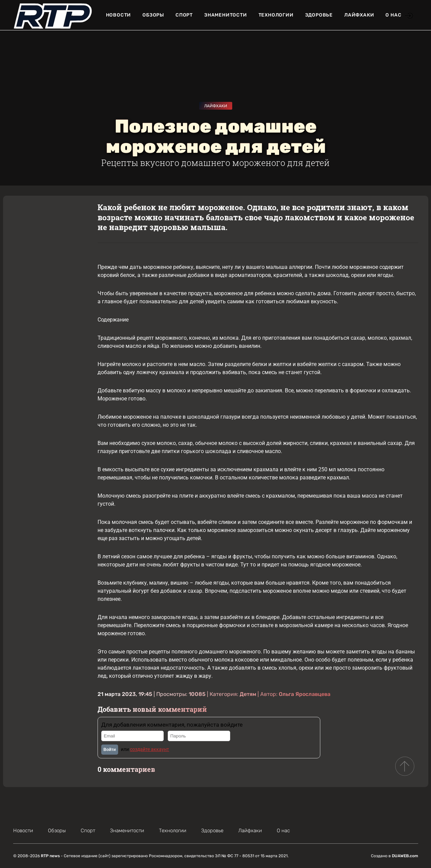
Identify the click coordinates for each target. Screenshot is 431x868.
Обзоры (153, 15)
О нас (393, 15)
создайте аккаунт (150, 749)
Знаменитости (226, 15)
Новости (119, 15)
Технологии (276, 15)
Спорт (184, 15)
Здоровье (319, 15)
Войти (110, 750)
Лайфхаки (359, 15)
